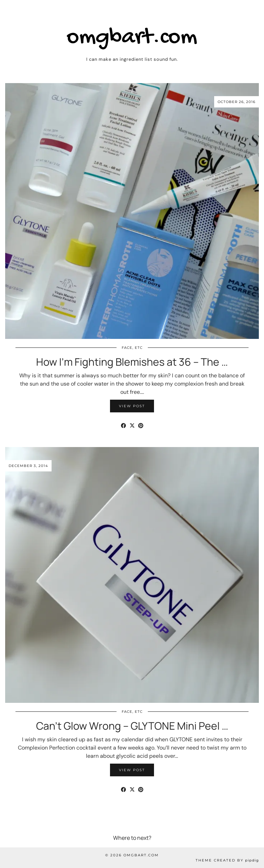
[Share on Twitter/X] (132, 426)
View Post (132, 406)
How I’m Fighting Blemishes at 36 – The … (132, 362)
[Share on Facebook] (124, 426)
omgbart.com (132, 38)
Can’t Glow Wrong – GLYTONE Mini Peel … (132, 726)
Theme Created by (227, 860)
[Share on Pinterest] (141, 426)
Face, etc (132, 348)
